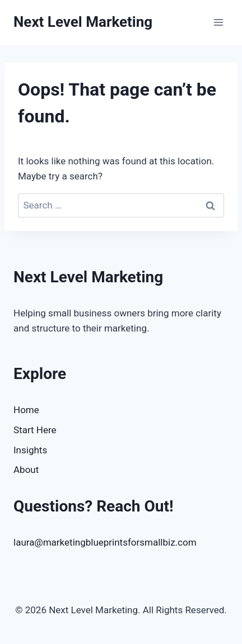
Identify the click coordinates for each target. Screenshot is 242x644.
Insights (30, 450)
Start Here (35, 430)
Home (26, 410)
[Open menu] (218, 22)
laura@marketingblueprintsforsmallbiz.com (105, 542)
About (26, 470)
